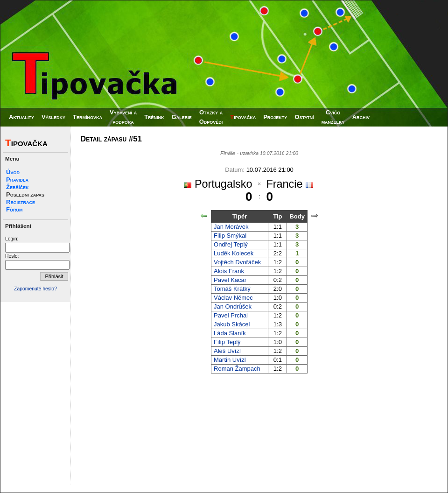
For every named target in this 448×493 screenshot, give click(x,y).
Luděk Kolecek (234, 253)
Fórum (14, 209)
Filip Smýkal (230, 236)
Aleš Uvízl (227, 351)
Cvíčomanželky (333, 117)
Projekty (275, 117)
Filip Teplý (227, 342)
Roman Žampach (237, 369)
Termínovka (87, 117)
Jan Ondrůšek (233, 306)
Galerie (182, 117)
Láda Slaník (230, 333)
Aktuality (21, 117)
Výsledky (53, 117)
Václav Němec (233, 298)
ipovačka (243, 117)
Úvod (13, 172)
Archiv (361, 117)
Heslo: (12, 256)
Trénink (154, 117)
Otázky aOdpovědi (211, 117)
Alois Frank (229, 271)
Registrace (21, 202)
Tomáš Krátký (232, 289)
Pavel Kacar (230, 280)
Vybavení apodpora (123, 117)
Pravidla (17, 180)
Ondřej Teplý (231, 244)
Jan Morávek (231, 227)
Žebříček (17, 187)
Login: (12, 239)
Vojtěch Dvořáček (237, 262)
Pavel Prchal (231, 315)
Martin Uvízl (230, 360)
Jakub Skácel (232, 324)
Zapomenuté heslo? (35, 289)
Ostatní (304, 117)
